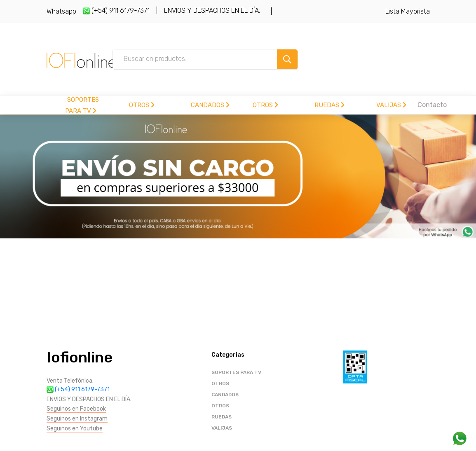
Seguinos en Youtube (75, 429)
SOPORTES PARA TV (236, 372)
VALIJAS (391, 105)
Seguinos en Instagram (77, 419)
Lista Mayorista (408, 11)
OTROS (142, 105)
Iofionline (80, 357)
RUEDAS (329, 105)
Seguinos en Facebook (76, 409)
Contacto (432, 105)
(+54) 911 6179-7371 (116, 11)
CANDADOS (210, 105)
